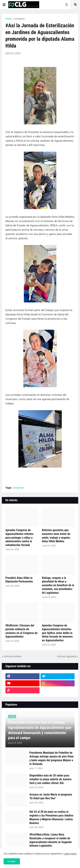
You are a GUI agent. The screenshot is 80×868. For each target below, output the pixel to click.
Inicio (8, 19)
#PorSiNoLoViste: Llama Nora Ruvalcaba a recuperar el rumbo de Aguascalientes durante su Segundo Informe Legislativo (51, 840)
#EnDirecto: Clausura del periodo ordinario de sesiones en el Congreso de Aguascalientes (21, 631)
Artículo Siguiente (67, 656)
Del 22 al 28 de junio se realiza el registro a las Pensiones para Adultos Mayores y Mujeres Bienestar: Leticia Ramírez (51, 817)
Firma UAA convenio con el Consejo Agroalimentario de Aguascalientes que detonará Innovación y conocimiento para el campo (40, 730)
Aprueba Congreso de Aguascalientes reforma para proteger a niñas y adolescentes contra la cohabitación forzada (19, 538)
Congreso (19, 19)
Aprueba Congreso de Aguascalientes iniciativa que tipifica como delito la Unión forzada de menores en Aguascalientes (57, 633)
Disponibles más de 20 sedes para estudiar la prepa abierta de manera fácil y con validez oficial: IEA (50, 779)
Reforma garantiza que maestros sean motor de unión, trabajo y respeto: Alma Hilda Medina (56, 536)
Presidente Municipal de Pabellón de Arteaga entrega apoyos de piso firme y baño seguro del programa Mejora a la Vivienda (52, 758)
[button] (4, 5)
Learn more (70, 854)
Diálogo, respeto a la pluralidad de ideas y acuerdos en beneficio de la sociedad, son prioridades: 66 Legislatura (58, 585)
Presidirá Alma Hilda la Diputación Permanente (19, 580)
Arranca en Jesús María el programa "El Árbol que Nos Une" (51, 796)
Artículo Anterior (13, 656)
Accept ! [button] (12, 861)
